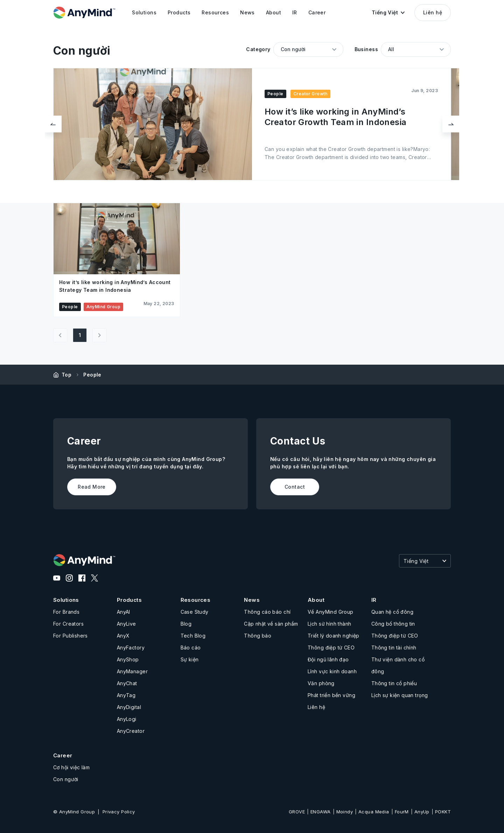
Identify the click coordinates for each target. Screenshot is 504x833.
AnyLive (127, 624)
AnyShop (128, 659)
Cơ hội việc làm (71, 767)
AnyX (123, 636)
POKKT (443, 812)
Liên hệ (433, 12)
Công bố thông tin (393, 624)
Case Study (195, 612)
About (316, 600)
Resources (196, 600)
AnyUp (422, 812)
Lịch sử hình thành (330, 624)
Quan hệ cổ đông (392, 612)
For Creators (68, 624)
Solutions (66, 600)
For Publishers (71, 636)
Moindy (345, 812)
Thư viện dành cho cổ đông (398, 665)
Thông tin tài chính (394, 648)
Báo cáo (191, 648)
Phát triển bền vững (331, 695)
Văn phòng (321, 683)
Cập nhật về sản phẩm (271, 624)
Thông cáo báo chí (267, 612)
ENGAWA (321, 812)
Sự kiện (190, 659)
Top (66, 375)
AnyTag (126, 695)
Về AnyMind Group (331, 612)
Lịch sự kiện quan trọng (400, 695)
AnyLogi (127, 719)
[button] (388, 13)
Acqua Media (374, 812)
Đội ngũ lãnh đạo (328, 659)
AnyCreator (131, 731)
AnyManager (132, 671)
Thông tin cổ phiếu (394, 683)
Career (63, 755)
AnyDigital (129, 707)
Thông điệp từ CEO (331, 648)
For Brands (66, 612)
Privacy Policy (119, 812)
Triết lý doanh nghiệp (334, 636)
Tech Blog (193, 636)
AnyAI (124, 612)
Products (129, 600)
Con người (66, 779)
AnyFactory (131, 648)
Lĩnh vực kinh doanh (332, 671)
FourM (402, 812)
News (252, 600)
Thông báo (258, 636)
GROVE (297, 812)
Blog (186, 624)
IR (374, 600)
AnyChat (127, 683)
